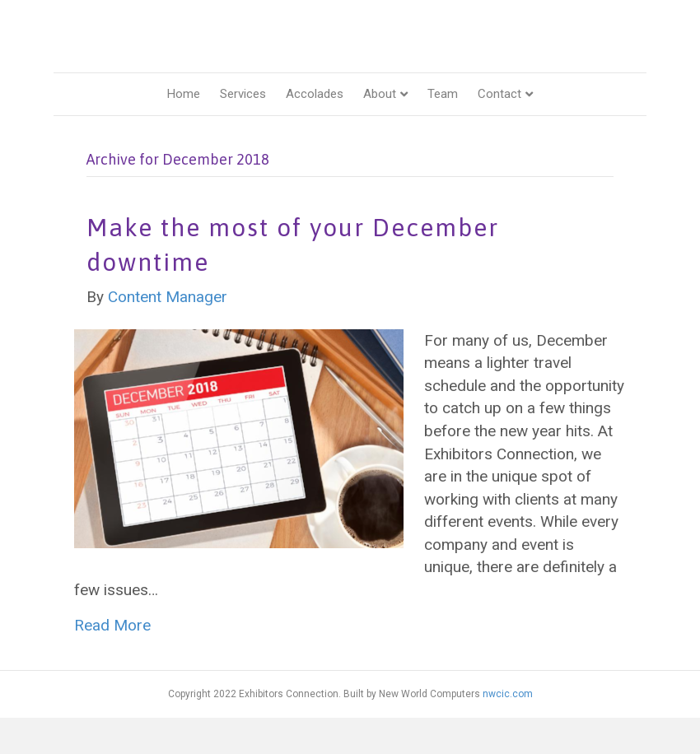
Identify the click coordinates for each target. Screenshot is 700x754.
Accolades (315, 129)
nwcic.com (508, 729)
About (380, 129)
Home (184, 129)
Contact (499, 129)
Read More (112, 661)
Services (243, 129)
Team (443, 129)
